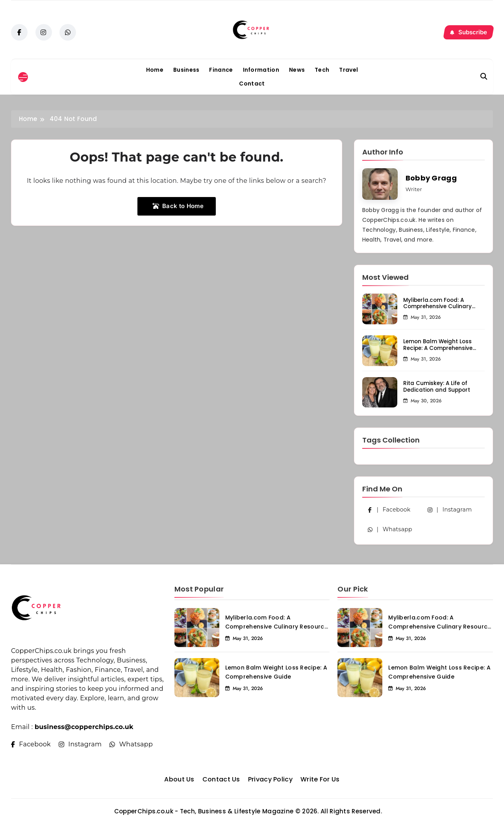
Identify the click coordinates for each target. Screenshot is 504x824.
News (297, 70)
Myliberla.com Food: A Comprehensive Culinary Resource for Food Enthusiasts (437, 310)
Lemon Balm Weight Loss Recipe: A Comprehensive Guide (438, 348)
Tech (322, 70)
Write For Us (320, 779)
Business (186, 70)
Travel (348, 70)
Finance (221, 70)
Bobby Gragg (431, 178)
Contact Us (221, 779)
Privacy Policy (270, 779)
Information (261, 70)
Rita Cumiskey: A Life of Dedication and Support (437, 387)
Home (155, 70)
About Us (179, 779)
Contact (252, 84)
